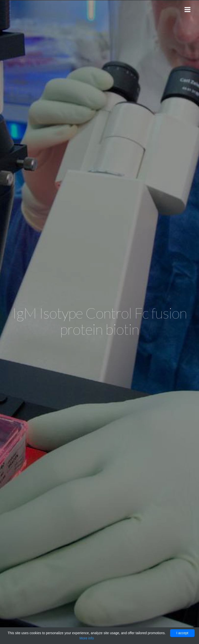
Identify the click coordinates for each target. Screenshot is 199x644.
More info (87, 638)
